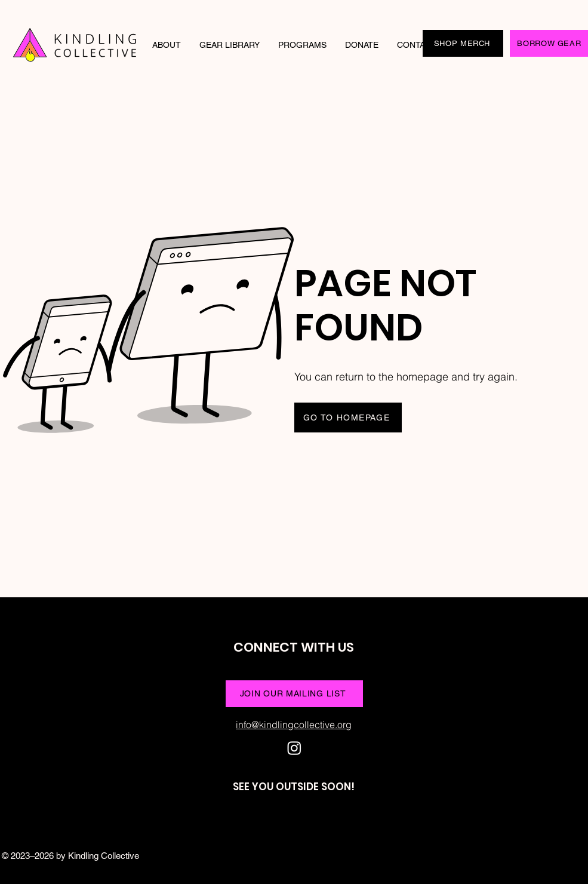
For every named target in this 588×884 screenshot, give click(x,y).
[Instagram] (294, 748)
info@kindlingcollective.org (294, 725)
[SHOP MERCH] (463, 43)
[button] (167, 45)
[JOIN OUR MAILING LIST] (294, 694)
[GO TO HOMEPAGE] (348, 418)
